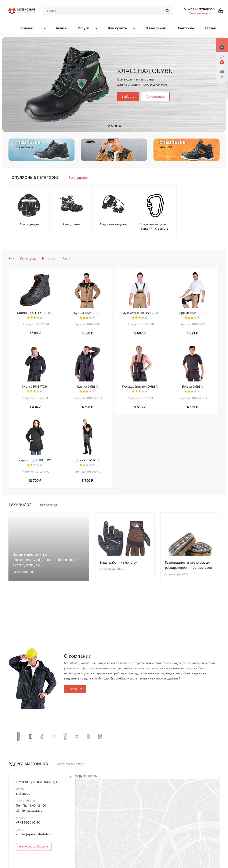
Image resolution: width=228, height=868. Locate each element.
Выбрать (128, 96)
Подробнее (75, 689)
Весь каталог (78, 177)
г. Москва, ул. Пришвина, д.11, (38, 782)
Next (216, 736)
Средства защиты (113, 224)
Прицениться (155, 96)
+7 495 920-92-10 (201, 9)
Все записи (48, 505)
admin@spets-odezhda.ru (34, 834)
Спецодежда (29, 224)
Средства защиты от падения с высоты (155, 226)
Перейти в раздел (70, 764)
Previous (12, 736)
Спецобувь (71, 224)
